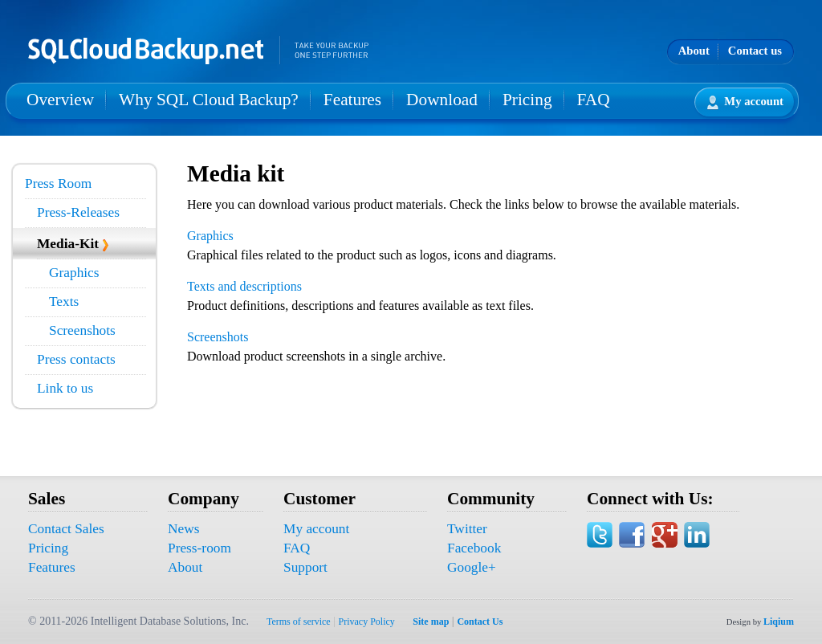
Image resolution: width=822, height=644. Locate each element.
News (183, 529)
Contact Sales (66, 529)
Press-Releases (78, 212)
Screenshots (82, 330)
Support (305, 567)
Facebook (474, 548)
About (694, 51)
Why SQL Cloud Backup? (209, 100)
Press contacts (76, 359)
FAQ (594, 100)
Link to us (65, 388)
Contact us (755, 51)
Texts (64, 302)
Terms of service (299, 622)
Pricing (527, 100)
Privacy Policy (367, 622)
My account (745, 102)
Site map (431, 622)
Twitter (467, 529)
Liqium (779, 622)
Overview (60, 100)
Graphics (74, 273)
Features (352, 100)
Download (442, 100)
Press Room (58, 183)
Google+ (472, 567)
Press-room (199, 548)
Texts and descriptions (244, 286)
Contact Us (480, 622)
